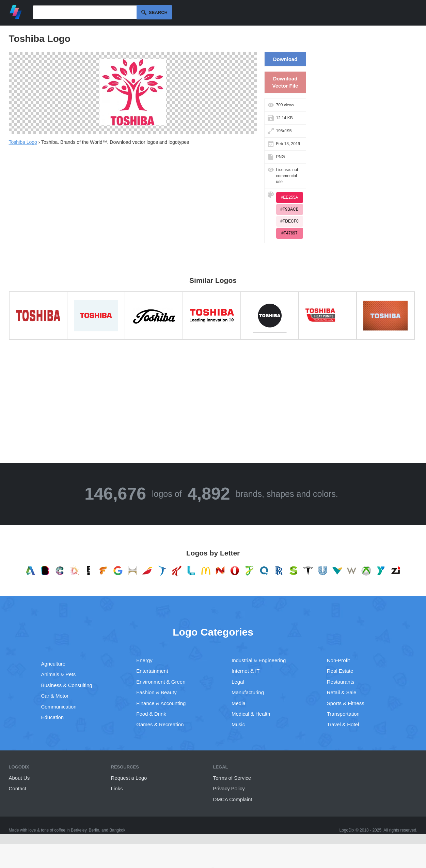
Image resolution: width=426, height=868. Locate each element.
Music (238, 724)
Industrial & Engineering (259, 660)
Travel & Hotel (343, 724)
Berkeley (79, 830)
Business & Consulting (67, 685)
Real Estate (340, 671)
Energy (144, 660)
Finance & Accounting (161, 703)
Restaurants (341, 682)
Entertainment (152, 671)
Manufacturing (248, 692)
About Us (19, 778)
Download (285, 59)
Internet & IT (246, 671)
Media (239, 703)
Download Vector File (285, 82)
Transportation (343, 714)
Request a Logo (129, 778)
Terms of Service (232, 778)
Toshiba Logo (23, 142)
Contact (18, 788)
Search (158, 12)
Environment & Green (161, 682)
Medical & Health (251, 714)
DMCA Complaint (233, 799)
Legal (238, 682)
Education (53, 717)
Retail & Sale (342, 692)
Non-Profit (338, 660)
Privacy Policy (229, 788)
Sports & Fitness (346, 703)
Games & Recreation (160, 724)
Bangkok (117, 830)
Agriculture (53, 664)
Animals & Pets (59, 674)
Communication (59, 707)
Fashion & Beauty (156, 692)
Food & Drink (151, 714)
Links (117, 788)
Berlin (94, 830)
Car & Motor (55, 696)
